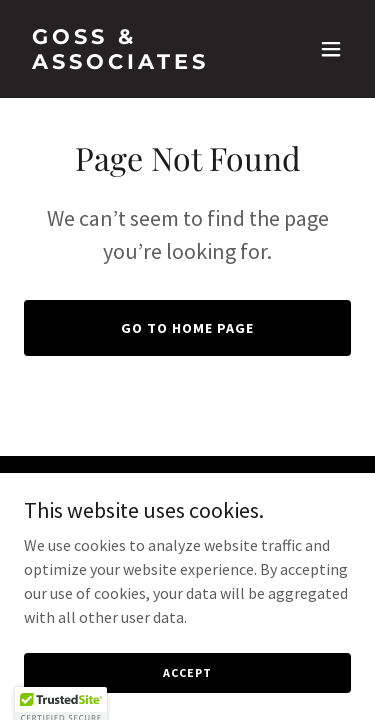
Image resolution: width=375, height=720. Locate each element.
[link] (138, 63)
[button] (331, 49)
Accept (187, 672)
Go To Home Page (187, 328)
